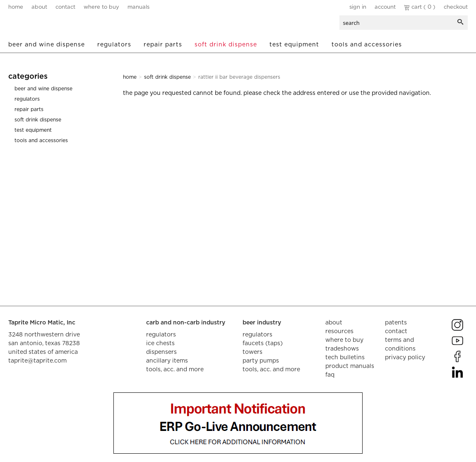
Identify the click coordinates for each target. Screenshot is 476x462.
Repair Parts (163, 45)
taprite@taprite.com (37, 361)
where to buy (101, 7)
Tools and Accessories (367, 45)
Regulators (114, 45)
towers (252, 352)
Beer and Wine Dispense (47, 45)
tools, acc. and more (175, 370)
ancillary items (167, 361)
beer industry (262, 323)
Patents (396, 323)
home (16, 7)
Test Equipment (294, 45)
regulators (161, 335)
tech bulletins (345, 358)
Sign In (358, 7)
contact (65, 7)
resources (339, 331)
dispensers (161, 352)
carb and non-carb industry (186, 323)
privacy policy (405, 358)
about (39, 7)
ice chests (160, 343)
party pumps (261, 361)
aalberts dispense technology (58, 25)
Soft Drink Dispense (226, 45)
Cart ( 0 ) (420, 7)
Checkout (456, 7)
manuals (138, 7)
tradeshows (342, 349)
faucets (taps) (263, 343)
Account (385, 7)
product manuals (350, 366)
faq (330, 375)
